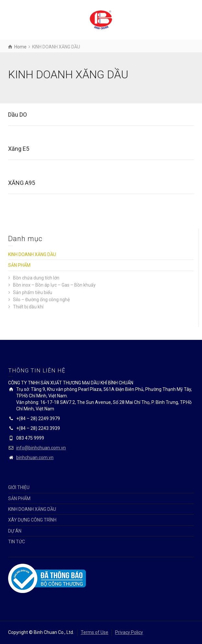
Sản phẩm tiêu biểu (33, 292)
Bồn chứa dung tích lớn (36, 278)
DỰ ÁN (15, 531)
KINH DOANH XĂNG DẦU (32, 254)
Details (19, 134)
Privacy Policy (129, 632)
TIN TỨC (17, 542)
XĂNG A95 (22, 183)
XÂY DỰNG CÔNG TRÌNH (32, 520)
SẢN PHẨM (19, 265)
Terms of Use (95, 632)
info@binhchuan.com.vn (41, 448)
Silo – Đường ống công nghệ (41, 300)
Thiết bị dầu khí (28, 307)
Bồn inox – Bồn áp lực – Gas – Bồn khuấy (54, 285)
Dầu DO (18, 115)
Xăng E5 (19, 149)
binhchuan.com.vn (35, 457)
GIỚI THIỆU (19, 487)
